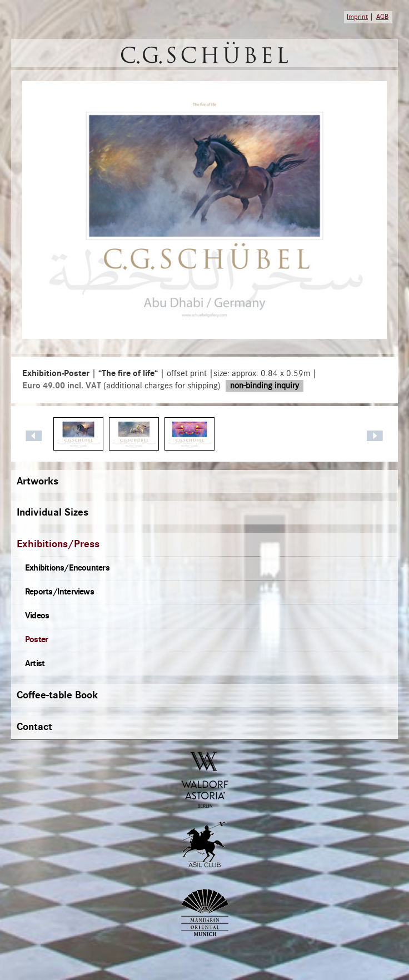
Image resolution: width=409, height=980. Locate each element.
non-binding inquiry (265, 386)
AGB (382, 17)
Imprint (357, 17)
